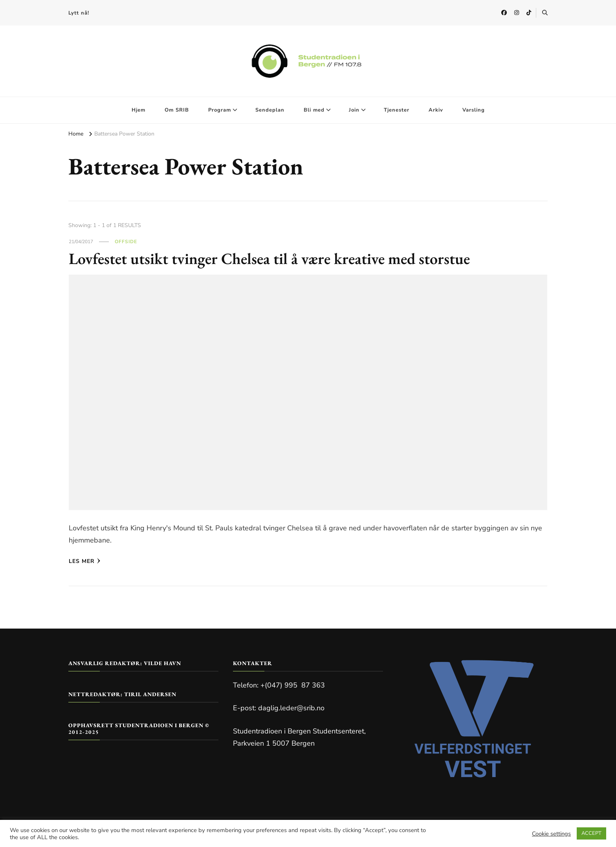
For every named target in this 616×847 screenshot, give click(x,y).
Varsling (474, 110)
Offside (126, 242)
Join (354, 110)
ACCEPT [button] (591, 833)
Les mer (85, 561)
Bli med (314, 110)
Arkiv (436, 110)
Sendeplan (270, 110)
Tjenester (397, 110)
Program (220, 110)
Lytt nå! (79, 13)
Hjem (138, 110)
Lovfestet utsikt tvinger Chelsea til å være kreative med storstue (269, 258)
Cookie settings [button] (551, 834)
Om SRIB (177, 110)
